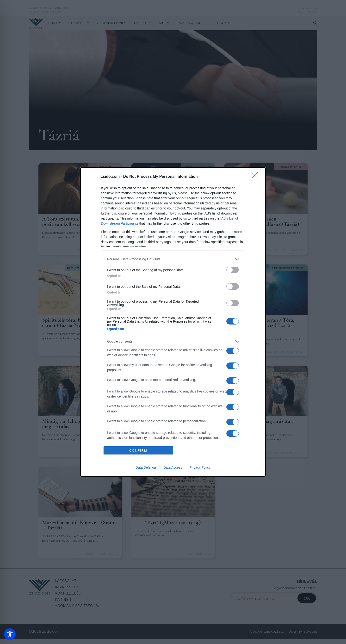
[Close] (256, 177)
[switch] (233, 270)
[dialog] (173, 322)
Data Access (173, 467)
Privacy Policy (200, 467)
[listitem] (173, 259)
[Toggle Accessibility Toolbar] (10, 634)
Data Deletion (146, 467)
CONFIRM (138, 451)
